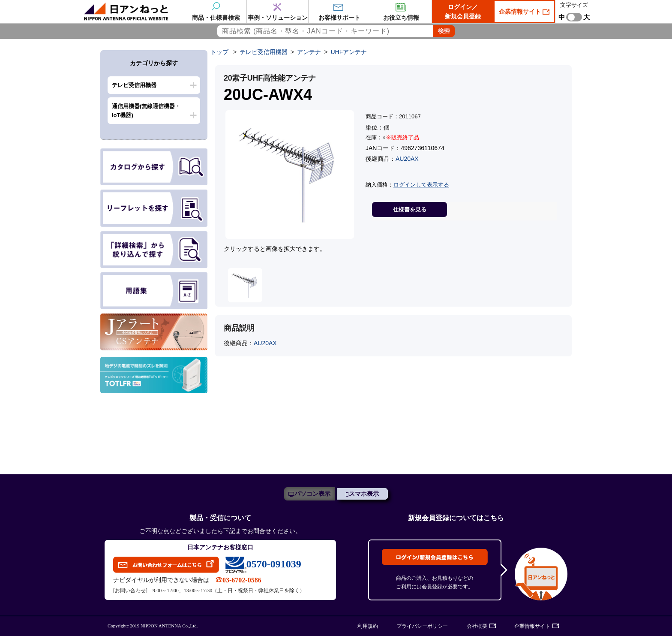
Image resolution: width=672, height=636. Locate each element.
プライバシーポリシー (422, 626)
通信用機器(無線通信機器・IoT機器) (146, 111)
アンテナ (309, 52)
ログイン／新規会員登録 (463, 12)
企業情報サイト (521, 12)
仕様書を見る (410, 209)
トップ (219, 52)
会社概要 (477, 626)
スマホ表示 (364, 494)
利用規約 (368, 626)
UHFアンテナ (349, 52)
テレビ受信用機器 (134, 85)
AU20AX (407, 159)
